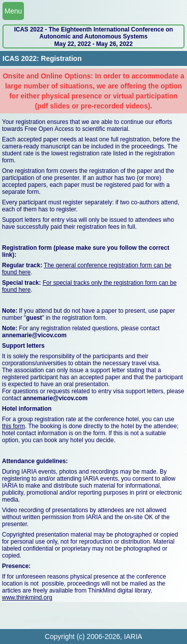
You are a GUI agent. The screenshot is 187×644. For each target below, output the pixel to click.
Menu (13, 11)
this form (13, 426)
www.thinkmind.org (27, 598)
